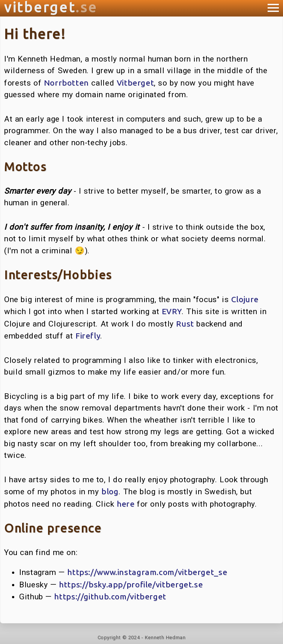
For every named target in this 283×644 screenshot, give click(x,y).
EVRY (172, 311)
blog (110, 491)
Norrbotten (66, 83)
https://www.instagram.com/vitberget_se (147, 572)
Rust (185, 324)
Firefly (88, 336)
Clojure (245, 299)
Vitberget (135, 83)
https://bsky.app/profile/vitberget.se (131, 584)
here (126, 504)
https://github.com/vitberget (110, 596)
